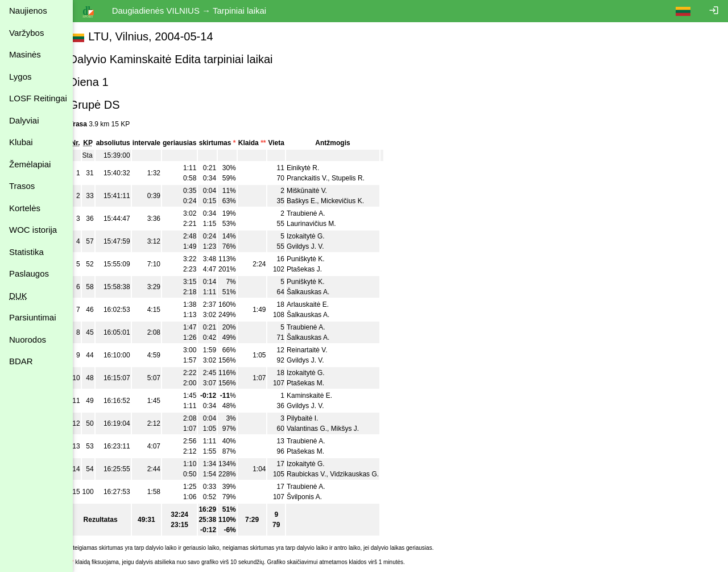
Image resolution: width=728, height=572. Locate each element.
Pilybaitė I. (315, 418)
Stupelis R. (361, 178)
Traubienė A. (318, 213)
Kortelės (25, 208)
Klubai (21, 142)
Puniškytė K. (318, 259)
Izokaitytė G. (318, 236)
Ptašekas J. (317, 269)
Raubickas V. (319, 474)
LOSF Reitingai (38, 98)
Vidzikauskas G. (367, 474)
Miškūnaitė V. (319, 191)
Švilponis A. (317, 497)
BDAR (21, 361)
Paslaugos (29, 273)
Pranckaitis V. (320, 178)
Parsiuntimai (33, 317)
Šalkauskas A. (320, 292)
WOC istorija (33, 230)
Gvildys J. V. (318, 246)
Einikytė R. (315, 168)
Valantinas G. (319, 429)
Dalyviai (24, 120)
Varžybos (26, 33)
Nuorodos (28, 340)
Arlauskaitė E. (320, 304)
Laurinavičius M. (324, 224)
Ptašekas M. (318, 383)
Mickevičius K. (355, 201)
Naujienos (28, 11)
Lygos (20, 77)
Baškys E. (314, 201)
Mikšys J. (357, 429)
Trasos (22, 186)
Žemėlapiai (30, 164)
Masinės (25, 54)
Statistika (26, 252)
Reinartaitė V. (320, 350)
